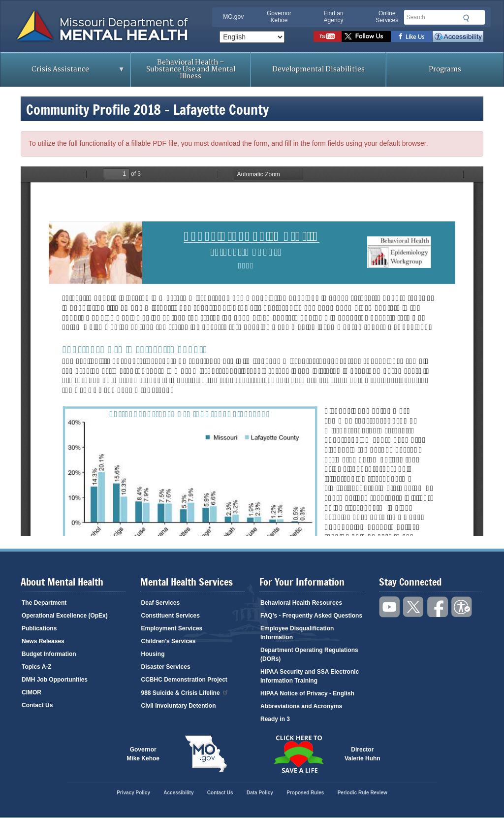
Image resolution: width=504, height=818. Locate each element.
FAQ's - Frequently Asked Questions (311, 616)
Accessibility (458, 36)
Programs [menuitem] (445, 69)
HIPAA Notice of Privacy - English (307, 693)
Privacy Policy (133, 793)
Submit (465, 18)
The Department (44, 603)
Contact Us (37, 705)
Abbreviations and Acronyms (301, 706)
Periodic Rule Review (362, 793)
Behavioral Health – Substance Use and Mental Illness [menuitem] (191, 69)
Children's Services (169, 641)
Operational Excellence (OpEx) (65, 616)
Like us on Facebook (412, 36)
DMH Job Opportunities (55, 680)
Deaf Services (161, 603)
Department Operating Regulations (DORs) (309, 654)
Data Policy (260, 793)
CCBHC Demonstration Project (184, 680)
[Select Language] (252, 37)
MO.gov (233, 17)
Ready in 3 (275, 719)
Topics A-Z (37, 667)
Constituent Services (171, 616)
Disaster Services (166, 667)
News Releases (43, 641)
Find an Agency (334, 17)
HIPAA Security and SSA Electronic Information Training (310, 676)
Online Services (387, 17)
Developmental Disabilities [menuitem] (318, 69)
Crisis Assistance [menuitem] (63, 72)
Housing (153, 654)
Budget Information (49, 654)
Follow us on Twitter (366, 36)
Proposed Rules (305, 793)
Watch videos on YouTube (328, 36)
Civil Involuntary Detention (179, 706)
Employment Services (172, 628)
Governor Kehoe (279, 17)
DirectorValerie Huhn (362, 754)
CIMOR (31, 692)
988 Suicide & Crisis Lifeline (185, 692)
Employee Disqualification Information (297, 633)
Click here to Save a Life (298, 754)
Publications (39, 628)
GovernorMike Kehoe (143, 754)
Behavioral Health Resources (301, 603)
